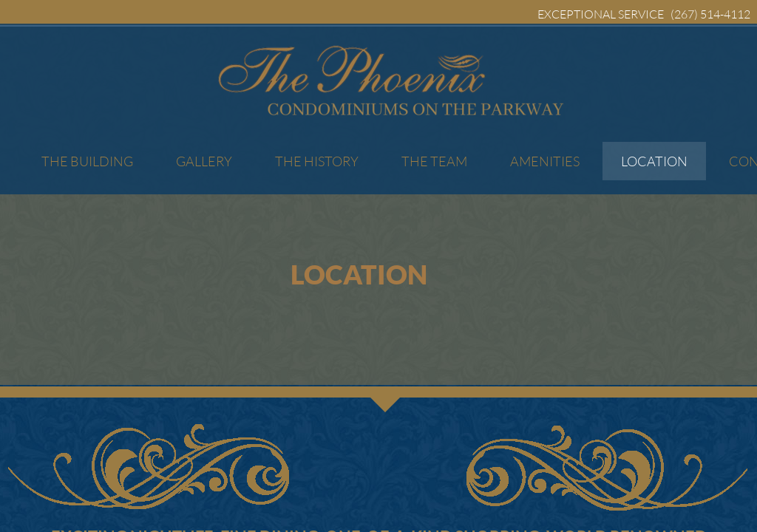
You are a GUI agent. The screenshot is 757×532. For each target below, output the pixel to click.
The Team (434, 161)
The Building (87, 161)
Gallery (204, 161)
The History (317, 161)
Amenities (545, 161)
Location (654, 161)
